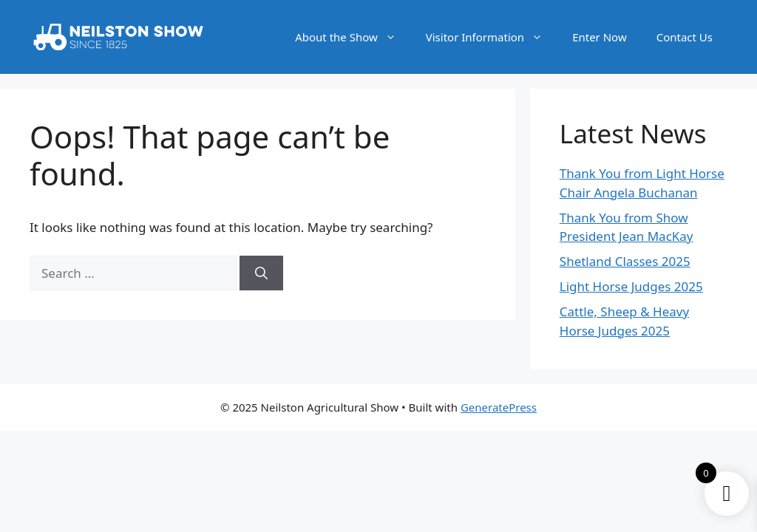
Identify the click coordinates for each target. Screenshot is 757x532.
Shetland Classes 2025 (625, 261)
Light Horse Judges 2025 (631, 286)
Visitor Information (492, 37)
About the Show (353, 37)
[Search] (261, 273)
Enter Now (600, 37)
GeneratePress (499, 407)
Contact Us (685, 37)
